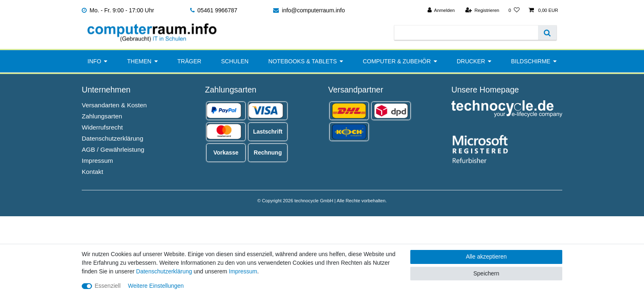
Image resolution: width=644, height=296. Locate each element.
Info (94, 61)
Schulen (235, 61)
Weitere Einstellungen (156, 286)
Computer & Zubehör (397, 61)
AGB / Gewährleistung (113, 149)
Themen (139, 61)
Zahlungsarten (102, 116)
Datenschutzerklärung (113, 138)
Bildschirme (531, 61)
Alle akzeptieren (486, 257)
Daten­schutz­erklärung (164, 271)
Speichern (486, 273)
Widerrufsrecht (102, 127)
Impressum (97, 161)
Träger (189, 61)
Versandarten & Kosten (114, 105)
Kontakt (92, 172)
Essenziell (108, 286)
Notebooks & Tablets (302, 61)
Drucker (471, 61)
